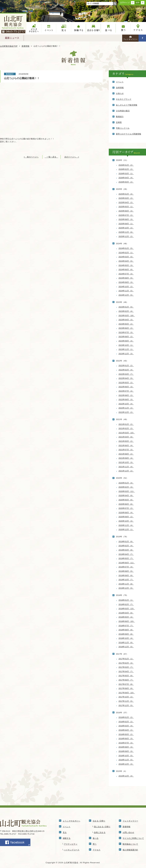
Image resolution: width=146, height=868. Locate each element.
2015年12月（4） (126, 776)
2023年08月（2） (126, 337)
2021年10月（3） (126, 462)
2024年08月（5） (126, 278)
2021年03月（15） (127, 433)
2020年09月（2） (126, 517)
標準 (138, 3)
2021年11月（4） (126, 467)
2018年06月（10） (127, 621)
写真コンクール (123, 128)
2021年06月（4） (126, 445)
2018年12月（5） (126, 647)
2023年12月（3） (126, 354)
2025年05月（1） (126, 207)
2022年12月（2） (126, 412)
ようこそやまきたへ (34, 28)
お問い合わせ (128, 832)
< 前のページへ (31, 157)
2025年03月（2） (126, 198)
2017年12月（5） (126, 705)
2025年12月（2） (126, 236)
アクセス (138, 28)
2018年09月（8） (126, 634)
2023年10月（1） (126, 345)
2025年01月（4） (126, 194)
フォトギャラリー (130, 38)
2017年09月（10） (127, 693)
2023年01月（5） (126, 307)
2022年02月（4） (126, 370)
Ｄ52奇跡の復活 (123, 111)
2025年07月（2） (126, 215)
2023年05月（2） (126, 324)
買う (123, 28)
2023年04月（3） (126, 320)
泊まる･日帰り (99, 821)
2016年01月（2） (126, 717)
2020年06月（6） (126, 504)
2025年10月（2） (126, 228)
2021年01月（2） (126, 424)
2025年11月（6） (126, 232)
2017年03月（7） (126, 667)
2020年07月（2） (126, 508)
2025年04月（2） (126, 202)
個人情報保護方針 (130, 850)
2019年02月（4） (126, 546)
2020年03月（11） (127, 491)
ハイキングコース (72, 850)
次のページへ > (72, 157)
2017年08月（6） (126, 688)
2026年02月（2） (126, 169)
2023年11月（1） (126, 349)
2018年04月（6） (126, 613)
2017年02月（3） (126, 663)
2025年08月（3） (126, 219)
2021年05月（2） (126, 441)
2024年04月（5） (126, 261)
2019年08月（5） (126, 571)
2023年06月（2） (126, 328)
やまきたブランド (124, 99)
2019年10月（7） (126, 580)
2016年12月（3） (126, 764)
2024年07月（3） (126, 274)
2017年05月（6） (126, 676)
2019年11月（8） (126, 584)
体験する (79, 28)
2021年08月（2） (126, 454)
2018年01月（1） (126, 600)
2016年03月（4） (126, 726)
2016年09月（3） (126, 751)
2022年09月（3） (126, 400)
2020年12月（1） (126, 529)
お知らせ (120, 93)
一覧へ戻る (51, 157)
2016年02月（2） (126, 722)
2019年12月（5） (126, 588)
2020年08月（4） (126, 513)
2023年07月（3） (126, 332)
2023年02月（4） (126, 311)
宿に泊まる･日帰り (102, 827)
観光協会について (130, 844)
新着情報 (25, 46)
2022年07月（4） (126, 391)
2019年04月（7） (126, 554)
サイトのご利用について (133, 838)
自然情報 (120, 88)
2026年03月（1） (126, 174)
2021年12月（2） (126, 471)
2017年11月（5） (126, 701)
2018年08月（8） (126, 630)
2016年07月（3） (126, 743)
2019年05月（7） (126, 558)
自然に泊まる (100, 832)
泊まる (93, 28)
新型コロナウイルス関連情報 (128, 134)
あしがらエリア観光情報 (127, 105)
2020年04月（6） (126, 496)
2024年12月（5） (126, 295)
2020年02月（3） (126, 487)
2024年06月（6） (126, 270)
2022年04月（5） (126, 378)
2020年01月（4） (126, 483)
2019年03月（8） (126, 550)
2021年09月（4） (126, 458)
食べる (108, 28)
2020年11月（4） (126, 525)
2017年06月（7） (126, 680)
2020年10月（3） (126, 521)
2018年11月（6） (126, 643)
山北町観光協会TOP (9, 46)
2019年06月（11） (127, 563)
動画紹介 (120, 117)
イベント (49, 28)
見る (64, 28)
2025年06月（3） (126, 211)
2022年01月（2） (126, 366)
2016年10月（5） (126, 756)
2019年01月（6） (126, 541)
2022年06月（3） (126, 387)
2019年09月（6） (126, 575)
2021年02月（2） (126, 428)
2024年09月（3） (126, 282)
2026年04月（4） (126, 178)
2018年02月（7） (126, 604)
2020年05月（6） (126, 500)
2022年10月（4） (126, 404)
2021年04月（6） (126, 437)
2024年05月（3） (126, 265)
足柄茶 (119, 122)
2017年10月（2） (126, 697)
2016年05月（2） (126, 734)
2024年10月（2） (126, 287)
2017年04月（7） (126, 671)
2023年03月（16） (127, 316)
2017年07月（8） (126, 684)
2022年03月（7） (126, 374)
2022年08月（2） (126, 395)
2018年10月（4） (126, 638)
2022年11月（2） (126, 408)
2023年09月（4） (126, 341)
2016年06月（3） (126, 739)
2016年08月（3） (126, 747)
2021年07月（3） (126, 450)
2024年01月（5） (126, 248)
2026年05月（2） (126, 182)
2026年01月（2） (126, 165)
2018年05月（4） (126, 617)
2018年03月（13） (127, 609)
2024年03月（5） (126, 257)
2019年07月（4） (126, 567)
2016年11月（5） (126, 760)
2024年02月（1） (126, 253)
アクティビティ (71, 844)
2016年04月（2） (126, 730)
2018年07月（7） (126, 626)
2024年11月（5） (126, 291)
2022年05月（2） (126, 383)
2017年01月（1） (126, 659)
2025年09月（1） (126, 224)
